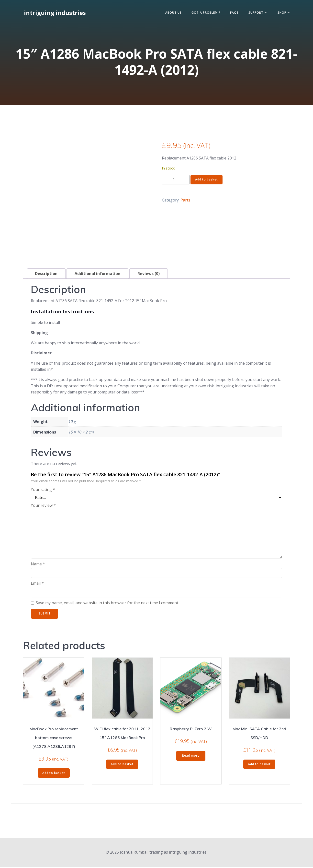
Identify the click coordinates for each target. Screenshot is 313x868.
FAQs (233, 13)
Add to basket (207, 181)
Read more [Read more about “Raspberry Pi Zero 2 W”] (191, 757)
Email (37, 584)
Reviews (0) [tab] (149, 275)
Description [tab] (46, 275)
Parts (185, 201)
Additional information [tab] (97, 275)
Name (38, 565)
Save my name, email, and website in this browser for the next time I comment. (107, 604)
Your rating (43, 491)
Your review (43, 507)
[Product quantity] (176, 181)
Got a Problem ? (204, 13)
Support (257, 13)
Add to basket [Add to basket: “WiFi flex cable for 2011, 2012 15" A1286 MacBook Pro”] (122, 765)
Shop (283, 13)
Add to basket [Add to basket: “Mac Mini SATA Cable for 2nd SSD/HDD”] (259, 765)
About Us (172, 13)
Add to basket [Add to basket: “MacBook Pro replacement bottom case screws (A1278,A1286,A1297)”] (54, 774)
